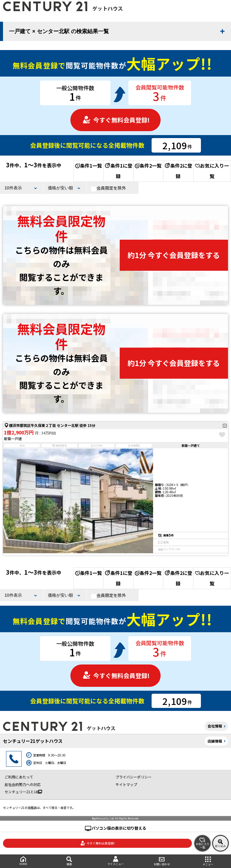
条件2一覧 (148, 166)
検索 (69, 861)
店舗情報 (215, 741)
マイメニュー (115, 861)
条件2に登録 (178, 171)
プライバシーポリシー (134, 777)
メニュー (208, 861)
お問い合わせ (162, 861)
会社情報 (215, 726)
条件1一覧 (89, 166)
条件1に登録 (118, 171)
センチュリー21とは (23, 792)
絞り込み (220, 843)
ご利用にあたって (19, 777)
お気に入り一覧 (212, 171)
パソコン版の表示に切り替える (119, 828)
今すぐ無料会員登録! (116, 120)
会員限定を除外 (109, 188)
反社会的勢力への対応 (23, 784)
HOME (23, 861)
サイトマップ (126, 784)
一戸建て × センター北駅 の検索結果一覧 (59, 31)
